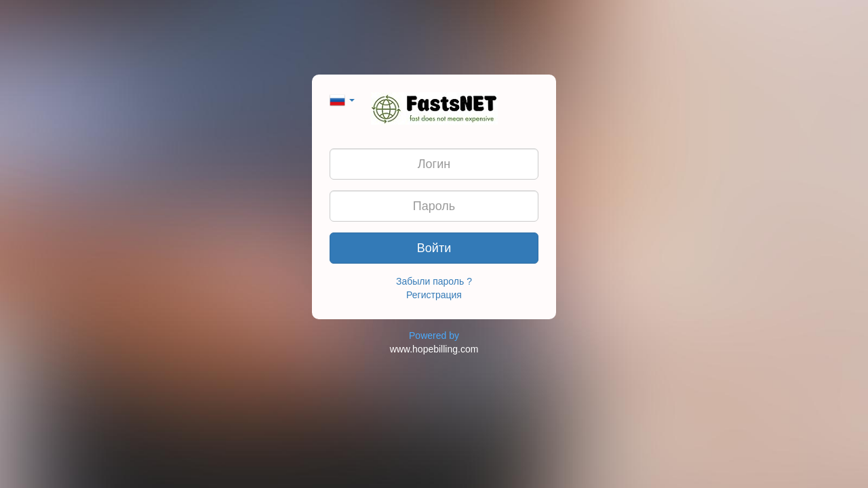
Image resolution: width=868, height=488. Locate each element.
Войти (434, 248)
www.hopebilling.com (434, 349)
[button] (342, 99)
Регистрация (434, 295)
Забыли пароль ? (434, 281)
